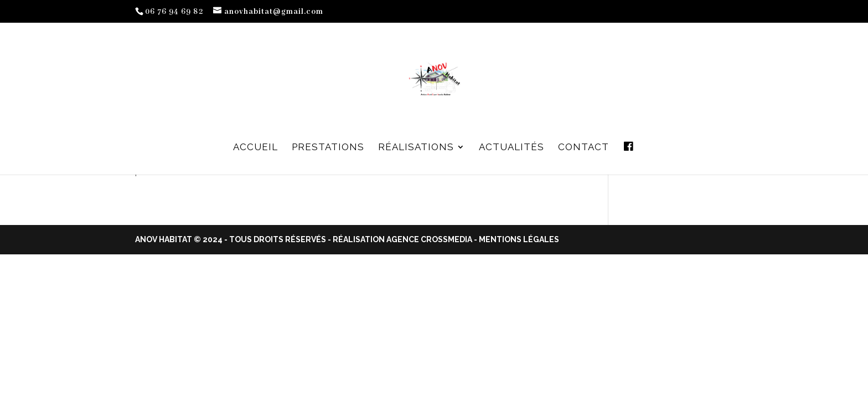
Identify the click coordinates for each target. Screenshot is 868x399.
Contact (583, 148)
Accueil (255, 148)
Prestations (328, 148)
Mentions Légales (519, 239)
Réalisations (416, 148)
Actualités (512, 148)
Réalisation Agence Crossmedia (402, 239)
